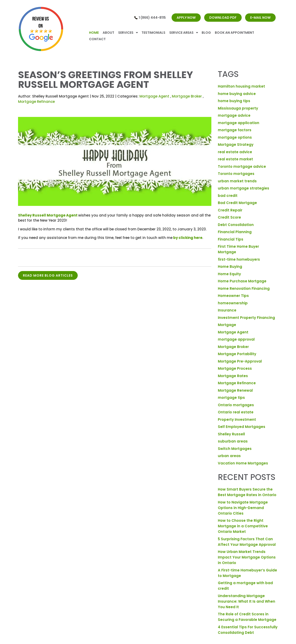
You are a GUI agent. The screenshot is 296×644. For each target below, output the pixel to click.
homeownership (233, 303)
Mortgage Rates (233, 376)
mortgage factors (235, 130)
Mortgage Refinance (36, 102)
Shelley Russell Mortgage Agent (48, 215)
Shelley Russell (231, 434)
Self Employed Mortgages (242, 427)
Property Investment (237, 420)
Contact (97, 39)
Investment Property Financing (246, 318)
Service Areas (181, 33)
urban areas (229, 456)
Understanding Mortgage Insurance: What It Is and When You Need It (247, 601)
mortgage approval (236, 339)
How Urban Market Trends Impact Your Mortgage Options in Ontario (247, 557)
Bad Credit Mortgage (237, 203)
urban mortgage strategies (244, 188)
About (108, 33)
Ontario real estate (236, 412)
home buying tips (234, 101)
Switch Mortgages (235, 449)
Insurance (227, 310)
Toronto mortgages (236, 174)
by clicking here (188, 238)
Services (126, 33)
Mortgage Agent (154, 96)
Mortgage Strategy (236, 145)
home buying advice (237, 94)
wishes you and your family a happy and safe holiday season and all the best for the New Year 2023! (114, 218)
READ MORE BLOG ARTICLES (48, 275)
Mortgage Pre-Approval (240, 361)
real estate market (235, 159)
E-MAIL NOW (260, 18)
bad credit (228, 196)
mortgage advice (234, 115)
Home (94, 33)
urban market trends (237, 181)
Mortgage (227, 325)
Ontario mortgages (236, 405)
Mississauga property (238, 108)
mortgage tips (231, 398)
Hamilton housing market (241, 86)
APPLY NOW (186, 18)
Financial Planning (235, 232)
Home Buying (230, 267)
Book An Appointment (234, 33)
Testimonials (153, 33)
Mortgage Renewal (235, 390)
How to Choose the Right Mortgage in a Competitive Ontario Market (243, 526)
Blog (206, 33)
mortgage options (235, 137)
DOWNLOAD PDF (223, 18)
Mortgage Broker (187, 96)
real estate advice (235, 152)
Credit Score (229, 217)
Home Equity (229, 274)
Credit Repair (230, 210)
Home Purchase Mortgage (242, 281)
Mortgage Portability (237, 354)
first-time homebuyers (239, 259)
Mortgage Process (235, 368)
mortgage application (239, 123)
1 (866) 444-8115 (152, 18)
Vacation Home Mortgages (243, 463)
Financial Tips (231, 239)
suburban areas (233, 441)
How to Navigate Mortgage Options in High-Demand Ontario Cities (243, 508)
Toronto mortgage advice (242, 166)
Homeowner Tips (233, 296)
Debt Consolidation (236, 225)
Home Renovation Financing (244, 288)
